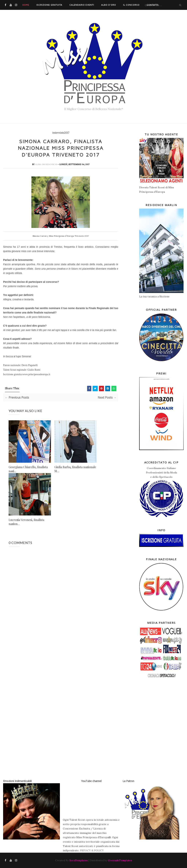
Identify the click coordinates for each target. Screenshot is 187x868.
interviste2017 (61, 133)
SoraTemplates (79, 860)
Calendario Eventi (82, 5)
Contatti (152, 5)
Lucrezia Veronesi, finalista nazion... (26, 522)
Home (26, 5)
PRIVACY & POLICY (92, 850)
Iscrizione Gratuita (49, 5)
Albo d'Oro (109, 5)
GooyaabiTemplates (120, 860)
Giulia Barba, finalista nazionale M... (75, 469)
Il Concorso (131, 5)
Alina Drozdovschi (46, 164)
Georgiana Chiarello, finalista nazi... (28, 469)
